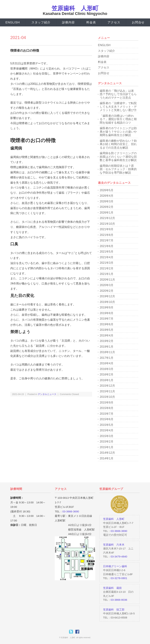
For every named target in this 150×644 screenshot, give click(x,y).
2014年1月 (107, 458)
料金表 (91, 22)
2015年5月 (107, 425)
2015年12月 (107, 386)
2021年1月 (107, 274)
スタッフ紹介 (41, 22)
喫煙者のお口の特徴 (25, 51)
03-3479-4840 (119, 556)
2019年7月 (107, 319)
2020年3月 (107, 285)
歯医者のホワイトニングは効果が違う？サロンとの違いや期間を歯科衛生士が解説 (118, 132)
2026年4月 (107, 196)
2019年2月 (107, 341)
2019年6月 (107, 324)
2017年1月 (107, 358)
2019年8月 (107, 313)
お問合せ (138, 22)
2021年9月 (107, 229)
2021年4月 (107, 257)
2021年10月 (107, 224)
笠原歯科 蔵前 (112, 588)
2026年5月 (107, 190)
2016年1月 (107, 380)
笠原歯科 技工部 (114, 610)
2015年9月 (107, 403)
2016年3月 (107, 369)
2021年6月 (107, 246)
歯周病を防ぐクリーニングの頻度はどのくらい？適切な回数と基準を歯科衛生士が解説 (118, 157)
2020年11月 (107, 280)
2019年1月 (107, 347)
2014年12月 (107, 453)
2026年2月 (107, 207)
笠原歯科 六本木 (114, 545)
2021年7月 (107, 240)
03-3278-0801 (119, 578)
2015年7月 (107, 414)
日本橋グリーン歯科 (115, 566)
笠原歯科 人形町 (75, 8)
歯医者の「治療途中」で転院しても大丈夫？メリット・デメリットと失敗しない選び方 (118, 107)
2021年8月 (107, 235)
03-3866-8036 (119, 600)
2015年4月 (107, 430)
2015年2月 (107, 442)
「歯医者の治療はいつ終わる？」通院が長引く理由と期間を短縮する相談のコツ (118, 119)
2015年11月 (107, 391)
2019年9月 (107, 307)
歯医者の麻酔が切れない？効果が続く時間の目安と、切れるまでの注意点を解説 (118, 144)
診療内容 (68, 22)
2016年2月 (107, 374)
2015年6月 (107, 419)
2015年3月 (107, 436)
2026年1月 (107, 213)
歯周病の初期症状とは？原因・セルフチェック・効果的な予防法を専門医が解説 (118, 169)
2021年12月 (107, 218)
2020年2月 (107, 291)
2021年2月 (107, 268)
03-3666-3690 (71, 511)
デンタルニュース (47, 394)
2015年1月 (107, 447)
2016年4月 (107, 363)
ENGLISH (13, 22)
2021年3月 (107, 263)
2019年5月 (107, 330)
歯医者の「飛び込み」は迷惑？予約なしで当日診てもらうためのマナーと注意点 (118, 94)
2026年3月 (107, 201)
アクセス (114, 22)
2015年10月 (107, 397)
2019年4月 (107, 335)
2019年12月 (107, 296)
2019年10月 (107, 302)
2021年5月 (107, 252)
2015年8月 (107, 408)
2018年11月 (107, 352)
